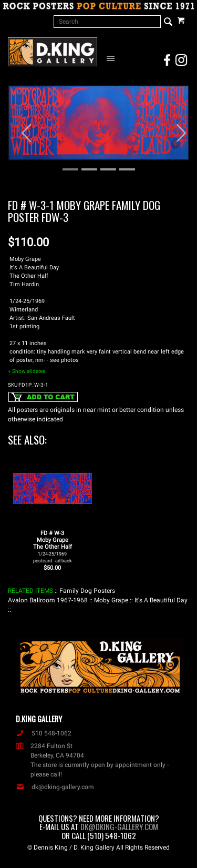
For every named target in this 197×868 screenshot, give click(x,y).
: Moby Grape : (111, 600)
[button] (22, 128)
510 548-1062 (44, 733)
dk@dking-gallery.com (55, 787)
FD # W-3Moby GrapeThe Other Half (53, 547)
